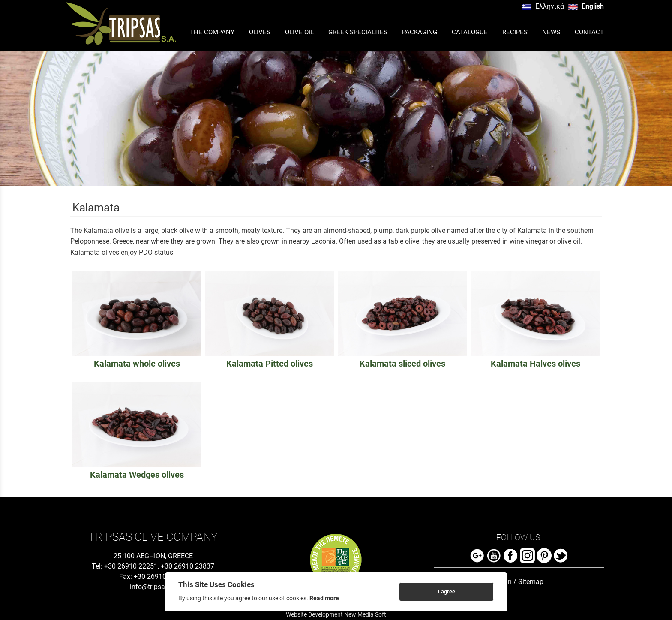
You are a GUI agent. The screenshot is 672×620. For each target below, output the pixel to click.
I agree (447, 591)
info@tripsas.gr (153, 587)
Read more (324, 598)
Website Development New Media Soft (336, 614)
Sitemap (531, 582)
